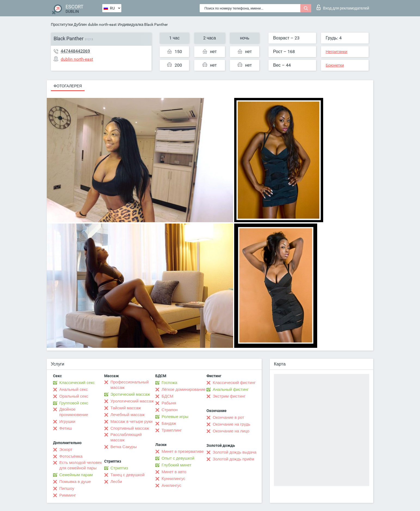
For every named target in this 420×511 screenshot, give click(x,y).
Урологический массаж (132, 401)
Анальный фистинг (231, 389)
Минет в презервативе (183, 451)
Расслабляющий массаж (126, 437)
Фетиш (66, 428)
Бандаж (169, 423)
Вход (343, 7)
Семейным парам (76, 475)
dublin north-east (102, 24)
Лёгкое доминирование (183, 389)
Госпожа (169, 383)
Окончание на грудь (231, 424)
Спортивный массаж (130, 428)
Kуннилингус (173, 479)
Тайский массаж (126, 408)
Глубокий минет (177, 465)
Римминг (68, 495)
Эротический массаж (130, 394)
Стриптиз (119, 468)
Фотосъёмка (71, 456)
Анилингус (171, 485)
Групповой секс (74, 403)
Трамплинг (172, 430)
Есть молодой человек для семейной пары (81, 465)
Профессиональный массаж (130, 385)
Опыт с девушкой (178, 458)
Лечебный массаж (128, 415)
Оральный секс (74, 396)
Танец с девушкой (127, 475)
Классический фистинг (234, 383)
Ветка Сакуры (123, 447)
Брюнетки (335, 65)
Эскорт (66, 450)
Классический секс (77, 383)
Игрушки (67, 422)
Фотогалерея (68, 86)
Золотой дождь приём (233, 459)
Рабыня (169, 403)
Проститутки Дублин (69, 24)
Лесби (116, 482)
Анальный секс (74, 389)
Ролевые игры (175, 417)
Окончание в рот (228, 417)
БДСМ (167, 396)
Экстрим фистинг (229, 396)
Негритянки (336, 52)
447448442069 (75, 51)
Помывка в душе (75, 482)
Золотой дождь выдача (235, 452)
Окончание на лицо (231, 431)
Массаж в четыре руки (132, 422)
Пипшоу (67, 488)
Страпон (170, 410)
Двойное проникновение (74, 412)
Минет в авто (174, 472)
